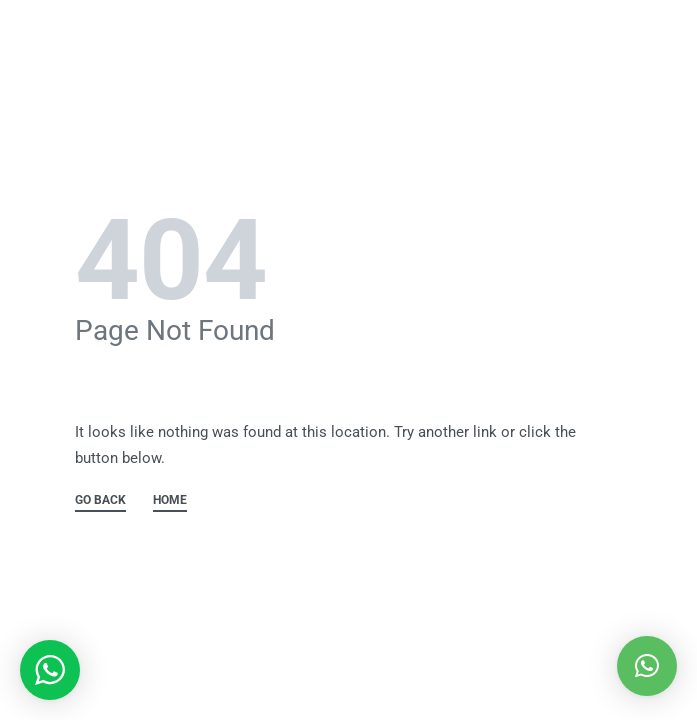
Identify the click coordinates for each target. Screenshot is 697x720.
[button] (647, 666)
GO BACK (100, 500)
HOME (170, 500)
